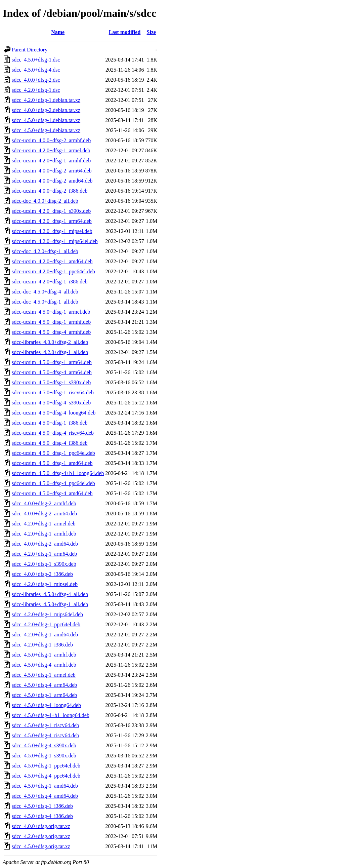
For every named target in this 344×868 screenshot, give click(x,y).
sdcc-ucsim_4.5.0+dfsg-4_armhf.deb (51, 332)
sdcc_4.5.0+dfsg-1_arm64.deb (44, 695)
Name (58, 32)
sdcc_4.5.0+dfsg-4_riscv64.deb (46, 735)
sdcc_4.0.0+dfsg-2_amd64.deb (45, 544)
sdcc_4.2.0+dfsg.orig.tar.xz (41, 836)
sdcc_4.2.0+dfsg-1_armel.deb (44, 524)
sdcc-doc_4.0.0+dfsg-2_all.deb (45, 201)
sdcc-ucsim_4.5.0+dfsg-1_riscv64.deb (53, 392)
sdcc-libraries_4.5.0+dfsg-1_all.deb (50, 604)
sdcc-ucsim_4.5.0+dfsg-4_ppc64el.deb (53, 483)
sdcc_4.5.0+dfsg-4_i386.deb (42, 816)
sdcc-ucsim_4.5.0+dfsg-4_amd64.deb (52, 493)
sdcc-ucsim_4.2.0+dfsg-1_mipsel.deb (52, 231)
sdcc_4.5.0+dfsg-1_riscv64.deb (46, 725)
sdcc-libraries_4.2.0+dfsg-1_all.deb (50, 352)
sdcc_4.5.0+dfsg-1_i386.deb (42, 806)
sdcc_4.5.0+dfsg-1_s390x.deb (44, 756)
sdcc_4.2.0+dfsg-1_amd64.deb (45, 635)
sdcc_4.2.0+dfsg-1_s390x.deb (44, 564)
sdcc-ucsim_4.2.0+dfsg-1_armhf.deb (51, 161)
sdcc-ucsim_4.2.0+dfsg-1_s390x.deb (51, 211)
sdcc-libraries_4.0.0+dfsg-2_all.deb (50, 342)
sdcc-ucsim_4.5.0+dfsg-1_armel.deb (51, 312)
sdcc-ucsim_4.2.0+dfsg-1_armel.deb (51, 150)
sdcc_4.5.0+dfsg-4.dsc (36, 70)
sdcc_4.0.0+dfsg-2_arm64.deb (44, 514)
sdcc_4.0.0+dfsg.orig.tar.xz (41, 826)
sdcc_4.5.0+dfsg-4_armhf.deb (44, 665)
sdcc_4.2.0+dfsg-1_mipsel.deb (45, 584)
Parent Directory (30, 50)
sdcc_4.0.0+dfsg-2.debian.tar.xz (46, 110)
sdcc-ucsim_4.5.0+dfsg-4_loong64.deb (54, 413)
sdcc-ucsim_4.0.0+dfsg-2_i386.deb (50, 191)
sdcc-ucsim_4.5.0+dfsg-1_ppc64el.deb (53, 453)
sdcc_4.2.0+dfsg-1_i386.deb (42, 645)
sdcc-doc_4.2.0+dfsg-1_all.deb (45, 251)
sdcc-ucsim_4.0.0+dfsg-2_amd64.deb (52, 181)
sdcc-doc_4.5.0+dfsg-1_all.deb (45, 302)
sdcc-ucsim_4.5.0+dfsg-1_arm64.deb (52, 362)
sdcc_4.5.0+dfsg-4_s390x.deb (44, 745)
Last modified (125, 32)
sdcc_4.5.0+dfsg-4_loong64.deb (46, 705)
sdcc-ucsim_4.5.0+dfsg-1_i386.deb (50, 423)
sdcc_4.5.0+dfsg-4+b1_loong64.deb (51, 715)
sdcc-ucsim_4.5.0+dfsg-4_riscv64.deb (53, 433)
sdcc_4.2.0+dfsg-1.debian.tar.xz (46, 100)
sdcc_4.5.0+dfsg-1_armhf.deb (44, 655)
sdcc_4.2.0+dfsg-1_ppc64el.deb (46, 624)
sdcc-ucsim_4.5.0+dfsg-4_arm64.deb (52, 372)
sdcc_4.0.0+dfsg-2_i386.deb (42, 574)
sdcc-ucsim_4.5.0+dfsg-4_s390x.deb (51, 403)
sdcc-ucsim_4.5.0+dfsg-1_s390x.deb (51, 382)
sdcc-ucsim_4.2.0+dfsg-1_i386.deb (50, 282)
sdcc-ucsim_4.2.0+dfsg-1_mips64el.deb (55, 241)
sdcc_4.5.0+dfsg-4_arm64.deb (44, 685)
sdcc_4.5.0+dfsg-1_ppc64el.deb (46, 766)
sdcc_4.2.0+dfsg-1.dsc (36, 90)
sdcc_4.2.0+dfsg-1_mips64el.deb (47, 614)
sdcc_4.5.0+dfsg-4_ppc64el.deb (46, 776)
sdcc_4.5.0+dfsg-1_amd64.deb (45, 786)
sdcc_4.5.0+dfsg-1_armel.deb (44, 675)
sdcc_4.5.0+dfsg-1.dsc (36, 60)
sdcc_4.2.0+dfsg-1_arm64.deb (44, 554)
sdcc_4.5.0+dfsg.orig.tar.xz (41, 846)
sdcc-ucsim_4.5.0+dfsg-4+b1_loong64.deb (58, 473)
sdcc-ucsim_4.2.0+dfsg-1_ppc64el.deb (53, 271)
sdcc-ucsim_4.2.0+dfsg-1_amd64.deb (52, 261)
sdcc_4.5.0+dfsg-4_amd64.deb (45, 796)
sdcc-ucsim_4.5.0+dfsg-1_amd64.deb (52, 463)
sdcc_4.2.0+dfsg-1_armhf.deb (44, 534)
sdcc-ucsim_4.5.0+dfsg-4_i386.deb (50, 443)
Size (152, 32)
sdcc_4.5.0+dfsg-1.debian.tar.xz (46, 120)
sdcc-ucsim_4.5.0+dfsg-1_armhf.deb (51, 322)
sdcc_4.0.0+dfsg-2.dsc (36, 80)
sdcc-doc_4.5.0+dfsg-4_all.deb (45, 292)
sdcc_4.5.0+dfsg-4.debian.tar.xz (46, 130)
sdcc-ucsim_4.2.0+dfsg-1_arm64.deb (52, 221)
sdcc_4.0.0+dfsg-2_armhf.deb (44, 503)
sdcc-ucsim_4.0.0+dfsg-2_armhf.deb (51, 140)
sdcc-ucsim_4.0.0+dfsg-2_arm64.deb (52, 171)
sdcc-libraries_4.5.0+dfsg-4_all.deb (50, 594)
